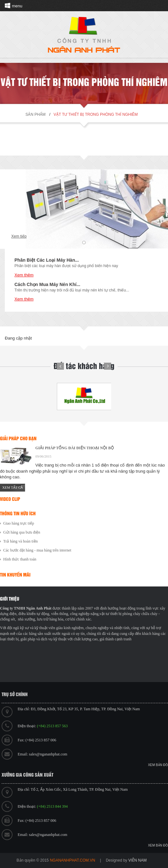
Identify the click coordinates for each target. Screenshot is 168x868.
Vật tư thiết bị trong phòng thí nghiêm (96, 114)
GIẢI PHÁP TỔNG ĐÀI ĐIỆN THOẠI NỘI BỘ (75, 448)
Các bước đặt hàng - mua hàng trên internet (37, 550)
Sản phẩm (35, 114)
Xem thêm (24, 275)
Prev (60, 366)
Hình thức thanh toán (20, 559)
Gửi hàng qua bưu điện (22, 532)
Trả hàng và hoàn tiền (21, 541)
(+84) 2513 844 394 (52, 806)
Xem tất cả (13, 487)
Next (108, 366)
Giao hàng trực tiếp (19, 523)
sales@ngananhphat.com (48, 754)
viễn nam (137, 860)
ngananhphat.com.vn (72, 860)
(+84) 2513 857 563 (52, 726)
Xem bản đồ (158, 765)
